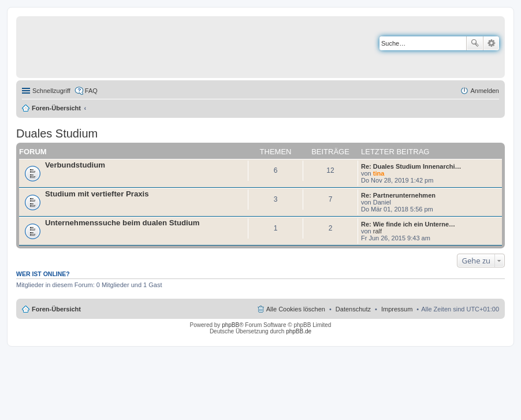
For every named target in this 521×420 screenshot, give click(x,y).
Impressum (397, 309)
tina (379, 173)
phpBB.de (299, 331)
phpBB (230, 325)
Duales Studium (57, 133)
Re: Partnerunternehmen (398, 195)
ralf (377, 231)
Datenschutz (353, 309)
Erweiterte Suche (491, 43)
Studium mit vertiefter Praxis (97, 194)
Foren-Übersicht (56, 108)
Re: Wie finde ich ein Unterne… (408, 224)
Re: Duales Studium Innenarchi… (411, 166)
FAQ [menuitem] (91, 91)
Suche (475, 43)
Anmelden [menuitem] (485, 91)
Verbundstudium (75, 165)
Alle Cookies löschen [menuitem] (296, 309)
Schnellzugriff (51, 91)
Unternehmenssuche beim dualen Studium (122, 223)
